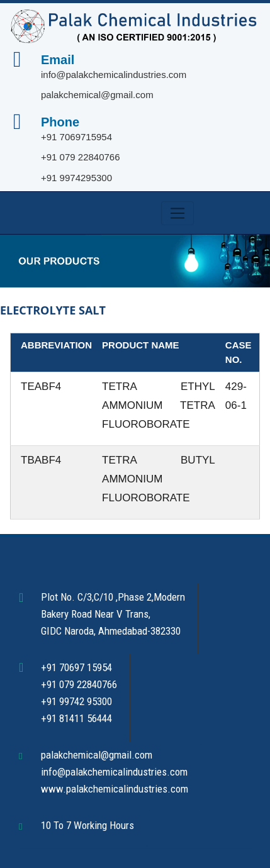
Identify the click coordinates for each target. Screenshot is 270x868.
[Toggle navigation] (178, 213)
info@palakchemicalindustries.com (114, 75)
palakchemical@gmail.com (97, 95)
